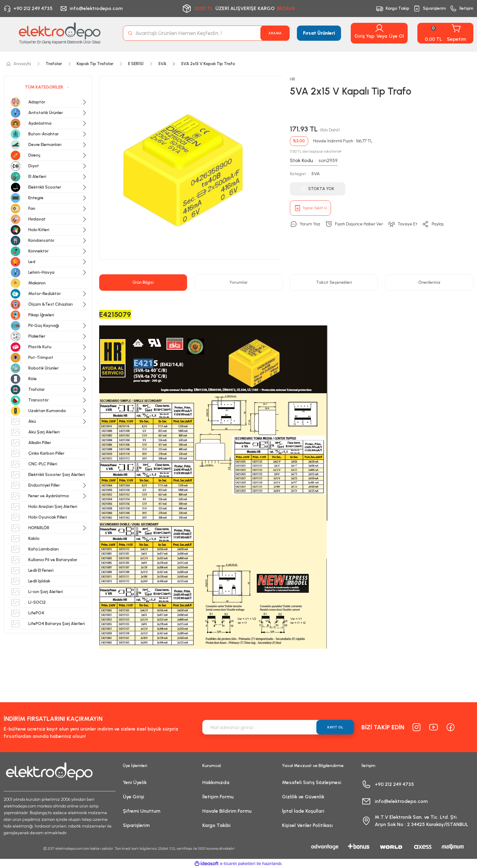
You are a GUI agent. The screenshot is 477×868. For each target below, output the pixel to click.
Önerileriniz (429, 282)
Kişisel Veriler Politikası (307, 825)
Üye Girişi (134, 797)
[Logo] (60, 33)
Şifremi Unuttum (142, 811)
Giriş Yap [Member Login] (364, 36)
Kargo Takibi (216, 825)
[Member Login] (379, 28)
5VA (315, 174)
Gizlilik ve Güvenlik (303, 797)
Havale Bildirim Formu (227, 811)
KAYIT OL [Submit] (335, 727)
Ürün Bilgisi (143, 282)
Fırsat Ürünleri (319, 33)
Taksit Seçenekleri (334, 282)
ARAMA (275, 33)
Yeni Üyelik (135, 782)
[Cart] (445, 33)
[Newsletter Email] (278, 727)
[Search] (206, 33)
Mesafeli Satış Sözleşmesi (312, 782)
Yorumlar (238, 282)
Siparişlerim (136, 825)
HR (292, 79)
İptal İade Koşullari (303, 811)
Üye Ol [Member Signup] (397, 36)
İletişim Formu (218, 797)
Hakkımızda (216, 782)
